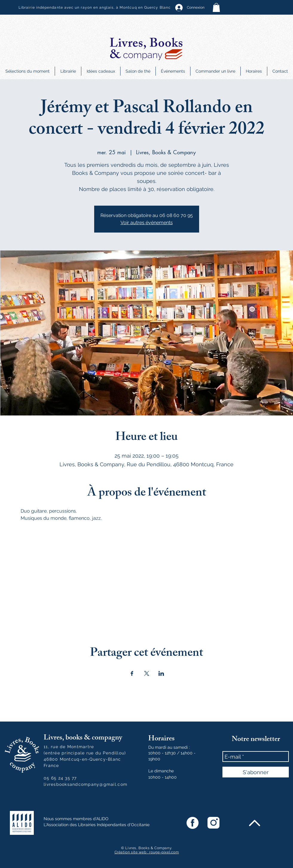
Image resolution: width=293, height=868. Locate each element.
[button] (216, 7)
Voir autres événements (147, 223)
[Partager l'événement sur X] (147, 673)
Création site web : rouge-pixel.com (147, 852)
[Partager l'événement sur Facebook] (132, 673)
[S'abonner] (256, 772)
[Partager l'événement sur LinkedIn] (161, 673)
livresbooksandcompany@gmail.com (86, 784)
